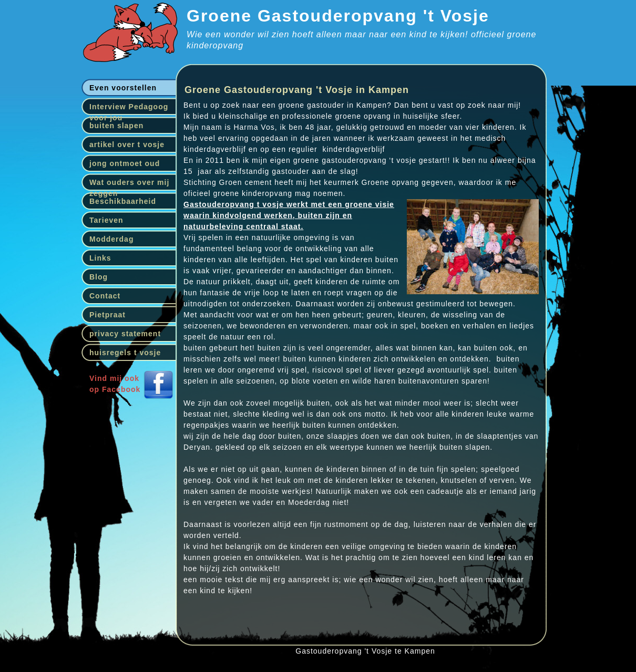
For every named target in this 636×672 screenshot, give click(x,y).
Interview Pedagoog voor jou (129, 109)
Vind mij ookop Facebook (115, 384)
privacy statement (125, 334)
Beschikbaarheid (123, 201)
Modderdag (111, 239)
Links (100, 258)
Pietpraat (107, 315)
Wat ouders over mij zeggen (129, 184)
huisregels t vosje (125, 353)
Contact (105, 296)
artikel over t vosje (127, 144)
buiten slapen (116, 126)
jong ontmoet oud (125, 163)
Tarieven (106, 220)
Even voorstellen (123, 88)
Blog (99, 277)
